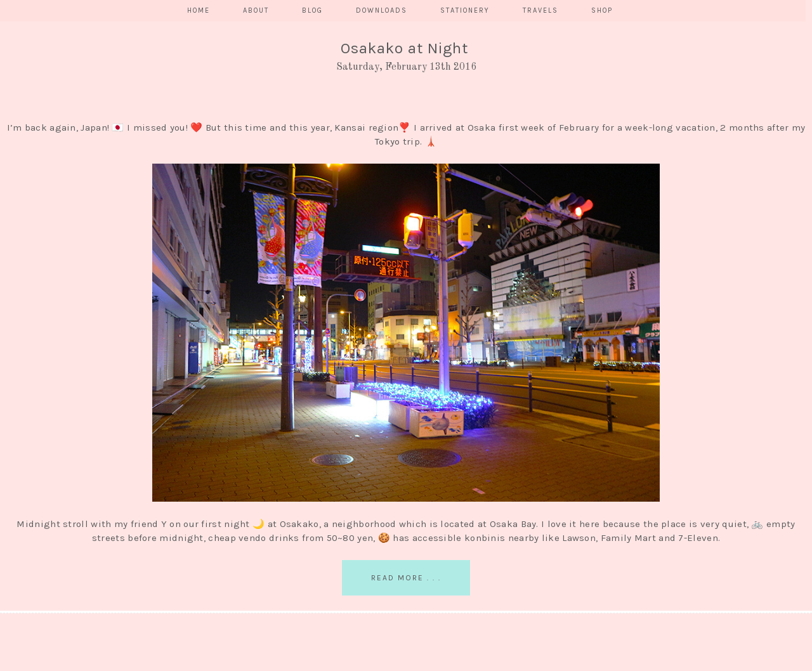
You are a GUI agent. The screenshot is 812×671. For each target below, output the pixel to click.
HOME (199, 10)
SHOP (602, 10)
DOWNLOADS (382, 10)
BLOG (312, 10)
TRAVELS (540, 10)
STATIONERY (465, 10)
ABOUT (256, 10)
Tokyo (388, 141)
